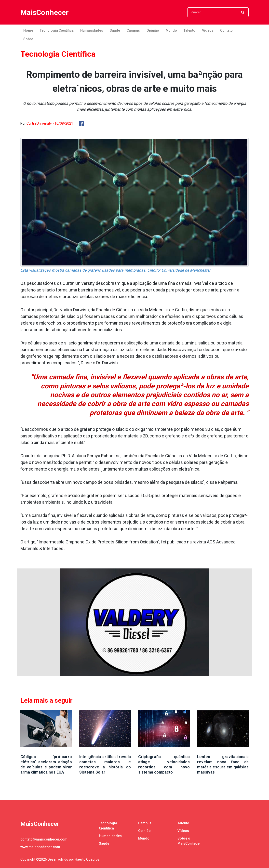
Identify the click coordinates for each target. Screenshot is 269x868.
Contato (226, 30)
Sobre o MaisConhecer (189, 841)
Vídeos (208, 30)
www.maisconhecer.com (40, 847)
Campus (133, 30)
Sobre (28, 39)
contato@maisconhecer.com (44, 839)
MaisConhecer (45, 12)
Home (28, 30)
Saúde (115, 30)
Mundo (171, 30)
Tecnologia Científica (57, 30)
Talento (189, 30)
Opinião (153, 30)
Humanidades (92, 30)
